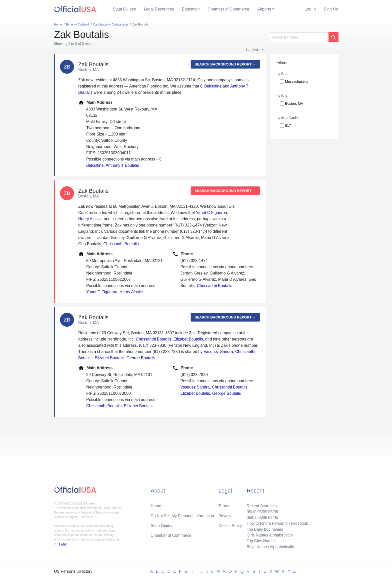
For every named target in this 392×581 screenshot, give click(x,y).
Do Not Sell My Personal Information (183, 515)
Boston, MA (294, 103)
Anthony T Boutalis (122, 165)
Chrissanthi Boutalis (121, 244)
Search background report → (225, 64)
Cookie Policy (230, 525)
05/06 (261, 517)
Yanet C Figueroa (211, 213)
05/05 (272, 517)
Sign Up (331, 9)
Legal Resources (159, 9)
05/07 (250, 517)
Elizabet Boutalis (188, 339)
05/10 (250, 511)
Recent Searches (261, 505)
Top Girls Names (260, 541)
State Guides (124, 9)
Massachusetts (297, 81)
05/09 (261, 511)
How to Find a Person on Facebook (277, 523)
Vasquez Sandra (218, 352)
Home (156, 505)
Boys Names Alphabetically (269, 547)
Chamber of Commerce (228, 9)
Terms (224, 505)
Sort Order (253, 50)
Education (191, 9)
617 (288, 125)
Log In (310, 9)
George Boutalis (141, 358)
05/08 (272, 511)
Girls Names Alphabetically (269, 535)
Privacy (225, 515)
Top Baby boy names (264, 529)
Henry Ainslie (90, 219)
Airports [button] (264, 9)
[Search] (299, 37)
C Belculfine (211, 86)
